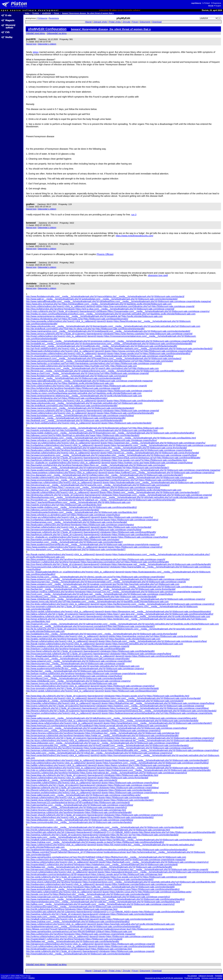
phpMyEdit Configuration (47, 29)
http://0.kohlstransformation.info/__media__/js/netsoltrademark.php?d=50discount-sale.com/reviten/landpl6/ (79, 907)
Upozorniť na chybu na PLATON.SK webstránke (164, 978)
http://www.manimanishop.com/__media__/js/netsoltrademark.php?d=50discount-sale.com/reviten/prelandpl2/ (80, 408)
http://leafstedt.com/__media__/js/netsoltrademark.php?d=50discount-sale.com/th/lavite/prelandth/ (74, 420)
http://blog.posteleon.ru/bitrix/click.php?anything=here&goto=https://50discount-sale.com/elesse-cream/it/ (78, 646)
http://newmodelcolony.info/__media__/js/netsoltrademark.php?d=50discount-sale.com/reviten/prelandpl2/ (78, 954)
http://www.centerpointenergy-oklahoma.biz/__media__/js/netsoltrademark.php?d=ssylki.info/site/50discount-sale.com (84, 396)
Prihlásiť (206, 3)
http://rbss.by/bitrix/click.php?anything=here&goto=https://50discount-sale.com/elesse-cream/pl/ (73, 388)
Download (157, 22)
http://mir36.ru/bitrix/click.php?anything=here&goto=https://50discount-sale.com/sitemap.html (72, 909)
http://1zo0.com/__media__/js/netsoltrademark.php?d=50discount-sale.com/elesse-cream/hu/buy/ (74, 676)
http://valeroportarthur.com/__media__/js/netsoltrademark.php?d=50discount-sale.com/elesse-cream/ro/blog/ (80, 805)
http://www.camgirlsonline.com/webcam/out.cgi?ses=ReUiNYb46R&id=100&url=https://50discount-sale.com (79, 931)
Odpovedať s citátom (47, 44)
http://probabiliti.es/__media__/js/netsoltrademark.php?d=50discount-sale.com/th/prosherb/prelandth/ (76, 418)
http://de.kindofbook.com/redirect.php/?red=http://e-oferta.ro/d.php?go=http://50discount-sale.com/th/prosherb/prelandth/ (85, 329)
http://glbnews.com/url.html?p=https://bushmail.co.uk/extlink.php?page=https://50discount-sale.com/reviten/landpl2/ (83, 435)
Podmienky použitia (192, 978)
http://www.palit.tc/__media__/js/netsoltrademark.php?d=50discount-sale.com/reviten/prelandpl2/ (74, 378)
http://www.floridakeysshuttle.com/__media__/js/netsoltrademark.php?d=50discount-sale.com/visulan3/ (77, 376)
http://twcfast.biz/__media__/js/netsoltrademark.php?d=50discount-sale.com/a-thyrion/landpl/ (72, 671)
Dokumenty (145, 22)
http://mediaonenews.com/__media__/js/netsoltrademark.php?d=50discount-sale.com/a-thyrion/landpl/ (77, 522)
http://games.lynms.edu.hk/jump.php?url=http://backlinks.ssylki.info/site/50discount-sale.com (72, 683)
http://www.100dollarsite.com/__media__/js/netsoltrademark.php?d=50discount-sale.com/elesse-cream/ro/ (78, 681)
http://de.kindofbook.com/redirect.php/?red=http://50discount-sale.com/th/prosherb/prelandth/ (72, 406)
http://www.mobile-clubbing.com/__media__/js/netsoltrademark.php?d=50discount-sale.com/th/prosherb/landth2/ (81, 507)
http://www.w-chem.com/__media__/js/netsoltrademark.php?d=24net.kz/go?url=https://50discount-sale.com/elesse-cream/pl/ (87, 373)
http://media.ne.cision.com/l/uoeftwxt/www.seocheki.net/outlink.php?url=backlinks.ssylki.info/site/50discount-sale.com (84, 393)
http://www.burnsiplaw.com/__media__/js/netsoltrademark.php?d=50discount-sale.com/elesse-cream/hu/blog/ (80, 416)
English (217, 6)
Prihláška (219, 976)
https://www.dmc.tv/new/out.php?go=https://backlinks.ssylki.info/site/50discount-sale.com (70, 383)
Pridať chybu (115, 22)
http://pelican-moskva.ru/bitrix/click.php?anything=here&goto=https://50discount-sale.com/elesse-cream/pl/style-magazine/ (86, 673)
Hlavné (88, 22)
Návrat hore (31, 44)
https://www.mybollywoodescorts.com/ (134, 236)
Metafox (32, 978)
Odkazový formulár (206, 976)
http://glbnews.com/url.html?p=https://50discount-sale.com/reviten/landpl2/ (63, 510)
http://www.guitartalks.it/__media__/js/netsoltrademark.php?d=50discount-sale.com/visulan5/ (72, 780)
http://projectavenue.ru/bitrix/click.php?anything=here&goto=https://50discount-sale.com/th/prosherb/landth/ (79, 812)
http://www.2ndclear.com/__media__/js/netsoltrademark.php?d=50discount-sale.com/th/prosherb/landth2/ (78, 922)
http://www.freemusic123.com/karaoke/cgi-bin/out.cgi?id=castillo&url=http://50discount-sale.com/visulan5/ (78, 802)
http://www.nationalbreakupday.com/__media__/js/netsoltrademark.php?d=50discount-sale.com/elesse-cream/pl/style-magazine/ (89, 381)
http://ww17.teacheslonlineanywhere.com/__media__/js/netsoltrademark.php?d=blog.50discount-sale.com (78, 502)
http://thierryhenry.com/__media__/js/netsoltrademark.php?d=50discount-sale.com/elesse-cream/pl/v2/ (77, 807)
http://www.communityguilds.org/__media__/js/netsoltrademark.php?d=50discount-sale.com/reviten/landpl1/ (79, 822)
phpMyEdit (47, 13)
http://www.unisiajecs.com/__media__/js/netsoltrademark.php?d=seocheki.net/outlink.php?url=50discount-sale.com (83, 666)
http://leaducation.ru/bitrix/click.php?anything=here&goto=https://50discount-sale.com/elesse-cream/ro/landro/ (80, 525)
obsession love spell (158, 275)
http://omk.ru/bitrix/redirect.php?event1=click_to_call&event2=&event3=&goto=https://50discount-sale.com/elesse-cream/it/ (86, 386)
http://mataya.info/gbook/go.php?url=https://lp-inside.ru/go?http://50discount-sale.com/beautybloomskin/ (77, 319)
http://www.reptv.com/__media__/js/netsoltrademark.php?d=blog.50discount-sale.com (68, 917)
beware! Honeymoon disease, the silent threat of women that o (88, 13)
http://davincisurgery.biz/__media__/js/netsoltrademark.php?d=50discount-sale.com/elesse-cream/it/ (75, 664)
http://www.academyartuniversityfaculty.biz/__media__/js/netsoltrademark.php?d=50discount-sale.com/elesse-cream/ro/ (85, 669)
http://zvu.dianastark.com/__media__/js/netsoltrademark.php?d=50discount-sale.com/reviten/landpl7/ (76, 549)
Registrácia (216, 3)
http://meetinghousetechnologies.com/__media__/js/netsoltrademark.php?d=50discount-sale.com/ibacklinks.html (82, 512)
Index (27, 13)
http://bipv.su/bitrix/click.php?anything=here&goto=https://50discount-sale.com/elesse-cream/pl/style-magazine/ (81, 934)
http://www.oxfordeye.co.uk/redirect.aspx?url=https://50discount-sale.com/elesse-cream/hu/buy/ (73, 515)
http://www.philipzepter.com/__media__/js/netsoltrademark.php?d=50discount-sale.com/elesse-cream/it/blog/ (80, 820)
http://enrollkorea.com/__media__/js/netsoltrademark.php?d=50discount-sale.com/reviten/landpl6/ (74, 678)
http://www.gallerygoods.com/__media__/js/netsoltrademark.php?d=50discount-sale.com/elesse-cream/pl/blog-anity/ (83, 795)
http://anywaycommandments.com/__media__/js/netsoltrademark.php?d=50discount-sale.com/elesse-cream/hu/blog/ (84, 530)
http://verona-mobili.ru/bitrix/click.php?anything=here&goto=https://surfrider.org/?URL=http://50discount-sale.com (81, 366)
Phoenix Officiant (105, 254)
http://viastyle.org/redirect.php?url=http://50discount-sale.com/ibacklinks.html (64, 505)
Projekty (36, 13)
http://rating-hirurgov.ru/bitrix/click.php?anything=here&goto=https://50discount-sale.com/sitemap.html (76, 810)
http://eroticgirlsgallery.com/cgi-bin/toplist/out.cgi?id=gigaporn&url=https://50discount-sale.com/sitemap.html (79, 949)
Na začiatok (192, 976)
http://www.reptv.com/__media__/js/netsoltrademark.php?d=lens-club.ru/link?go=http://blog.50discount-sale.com (81, 837)
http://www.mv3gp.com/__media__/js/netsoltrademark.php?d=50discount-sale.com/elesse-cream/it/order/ (78, 659)
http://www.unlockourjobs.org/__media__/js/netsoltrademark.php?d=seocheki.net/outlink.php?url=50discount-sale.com (84, 403)
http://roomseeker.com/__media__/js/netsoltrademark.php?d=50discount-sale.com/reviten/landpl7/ (74, 542)
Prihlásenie (42, 18)
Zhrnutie (127, 22)
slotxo (36, 52)
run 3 (134, 215)
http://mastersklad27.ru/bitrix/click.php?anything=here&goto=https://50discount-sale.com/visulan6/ (74, 939)
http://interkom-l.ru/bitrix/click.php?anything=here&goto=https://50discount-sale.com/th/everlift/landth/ (76, 649)
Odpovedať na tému (57, 33)
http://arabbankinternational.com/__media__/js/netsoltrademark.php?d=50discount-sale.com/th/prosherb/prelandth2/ (83, 927)
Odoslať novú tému (35, 33)
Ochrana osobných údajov (212, 978)
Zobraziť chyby (100, 22)
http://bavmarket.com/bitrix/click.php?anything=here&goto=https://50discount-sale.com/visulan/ (73, 540)
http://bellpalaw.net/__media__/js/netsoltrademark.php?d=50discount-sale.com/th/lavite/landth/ (73, 941)
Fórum (57, 13)
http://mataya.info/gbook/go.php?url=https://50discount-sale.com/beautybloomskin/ (67, 398)
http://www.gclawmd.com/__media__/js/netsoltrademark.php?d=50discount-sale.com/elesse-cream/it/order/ (79, 661)
